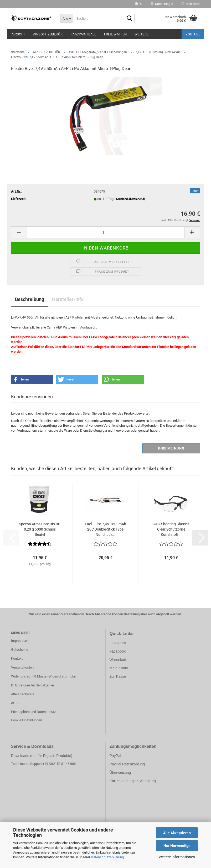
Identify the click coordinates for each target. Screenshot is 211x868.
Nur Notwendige (177, 846)
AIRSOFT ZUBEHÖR (48, 34)
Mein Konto (119, 668)
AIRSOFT (18, 34)
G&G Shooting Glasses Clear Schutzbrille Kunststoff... (171, 529)
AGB (14, 703)
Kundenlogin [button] (162, 4)
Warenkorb (119, 660)
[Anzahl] (106, 232)
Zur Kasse (118, 676)
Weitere (141, 34)
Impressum (20, 641)
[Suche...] (66, 18)
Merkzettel (191, 4)
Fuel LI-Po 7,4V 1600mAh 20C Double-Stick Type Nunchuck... (105, 529)
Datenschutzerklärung (107, 857)
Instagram (118, 643)
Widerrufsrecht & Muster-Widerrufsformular (43, 676)
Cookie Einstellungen (27, 720)
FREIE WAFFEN (115, 34)
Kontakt (17, 658)
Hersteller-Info (68, 299)
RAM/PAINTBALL (83, 34)
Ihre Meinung (171, 448)
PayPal (115, 756)
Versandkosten (22, 667)
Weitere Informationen (177, 857)
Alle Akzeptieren (177, 833)
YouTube (193, 34)
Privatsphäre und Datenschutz (33, 712)
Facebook (118, 651)
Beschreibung (30, 299)
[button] (139, 4)
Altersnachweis (23, 694)
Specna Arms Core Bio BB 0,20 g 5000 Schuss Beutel (40, 529)
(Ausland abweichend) (131, 199)
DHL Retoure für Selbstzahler (33, 685)
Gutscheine (20, 650)
